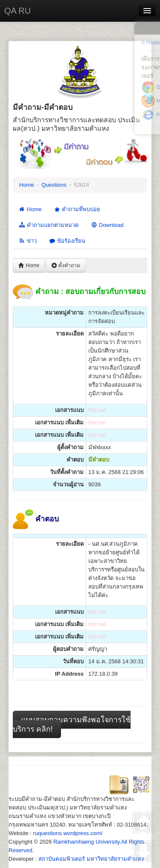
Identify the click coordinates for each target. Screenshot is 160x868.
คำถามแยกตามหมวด (48, 225)
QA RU (17, 11)
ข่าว (28, 241)
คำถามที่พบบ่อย (76, 210)
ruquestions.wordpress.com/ (68, 833)
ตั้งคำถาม (66, 265)
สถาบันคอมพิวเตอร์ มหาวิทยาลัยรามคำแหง (91, 859)
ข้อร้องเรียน (67, 241)
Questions (54, 185)
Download (107, 225)
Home (27, 185)
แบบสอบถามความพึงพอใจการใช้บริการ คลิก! (72, 724)
